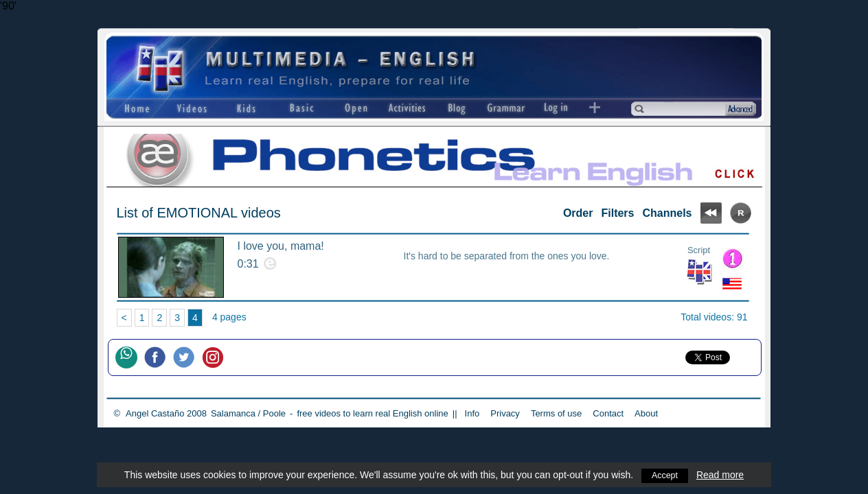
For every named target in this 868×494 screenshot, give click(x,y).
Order (578, 213)
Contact (608, 413)
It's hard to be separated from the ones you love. (507, 256)
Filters (617, 213)
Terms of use (556, 413)
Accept (665, 475)
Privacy (505, 413)
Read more (721, 475)
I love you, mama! (281, 246)
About (646, 413)
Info (472, 413)
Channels (667, 213)
